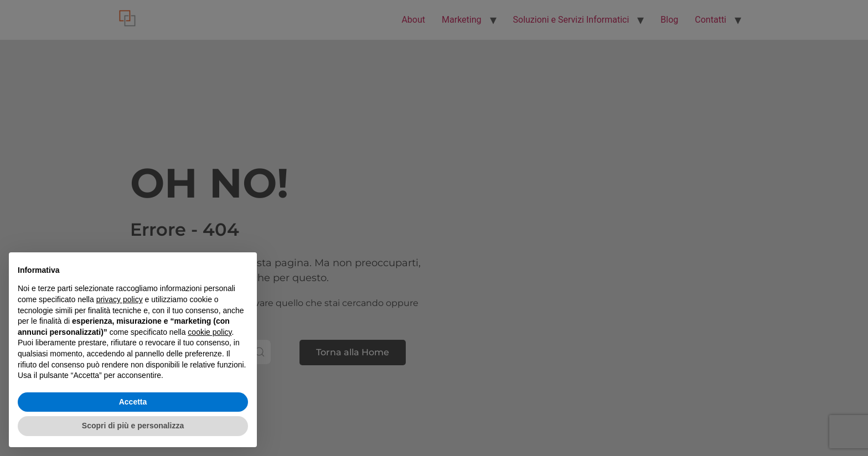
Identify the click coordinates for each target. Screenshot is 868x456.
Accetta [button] (133, 402)
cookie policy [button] (210, 332)
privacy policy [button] (120, 299)
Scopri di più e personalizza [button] (133, 426)
